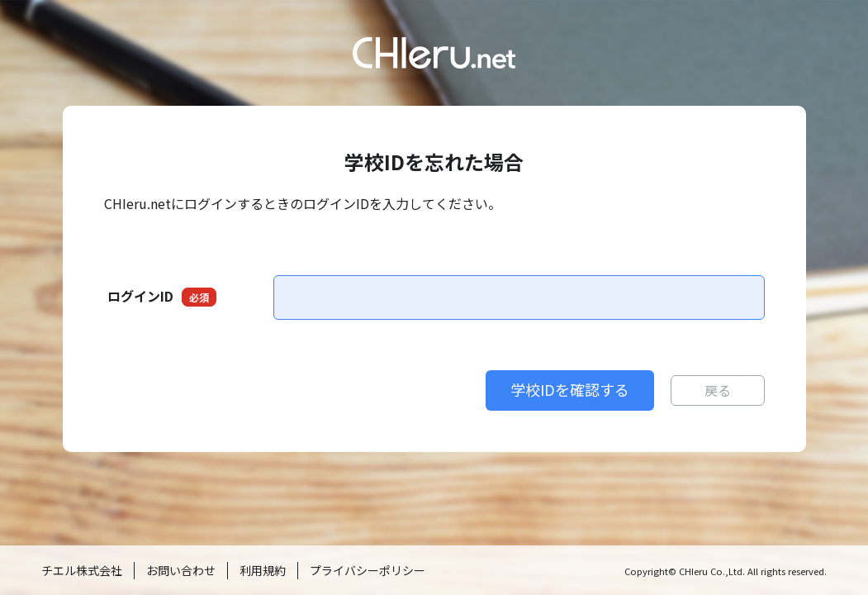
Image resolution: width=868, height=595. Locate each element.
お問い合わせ (181, 570)
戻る (718, 390)
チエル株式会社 (82, 570)
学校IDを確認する (570, 389)
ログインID (162, 296)
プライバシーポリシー (368, 570)
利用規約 (263, 570)
